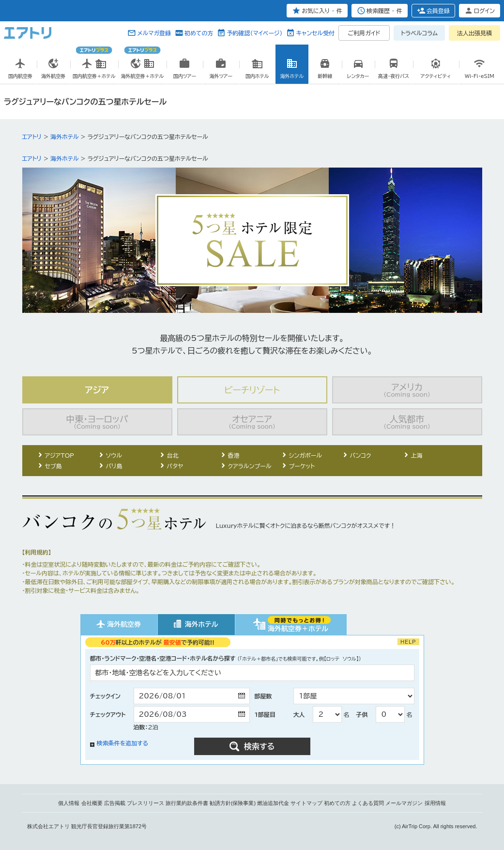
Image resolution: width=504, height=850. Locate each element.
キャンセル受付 (315, 33)
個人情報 (69, 803)
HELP (408, 642)
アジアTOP (60, 455)
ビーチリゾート (252, 390)
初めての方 (199, 33)
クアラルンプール (250, 466)
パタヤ (175, 466)
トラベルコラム (419, 33)
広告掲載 (115, 803)
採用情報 (435, 803)
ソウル (114, 455)
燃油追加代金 (273, 803)
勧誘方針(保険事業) (233, 803)
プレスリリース (145, 803)
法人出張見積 (474, 33)
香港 (234, 455)
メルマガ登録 (154, 33)
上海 (417, 455)
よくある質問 (368, 803)
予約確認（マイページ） (254, 33)
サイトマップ (306, 803)
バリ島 (114, 466)
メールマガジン (404, 803)
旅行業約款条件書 (187, 803)
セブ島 (53, 466)
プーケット (302, 466)
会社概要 (92, 803)
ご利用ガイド (364, 33)
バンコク (361, 455)
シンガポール (306, 455)
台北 (173, 455)
